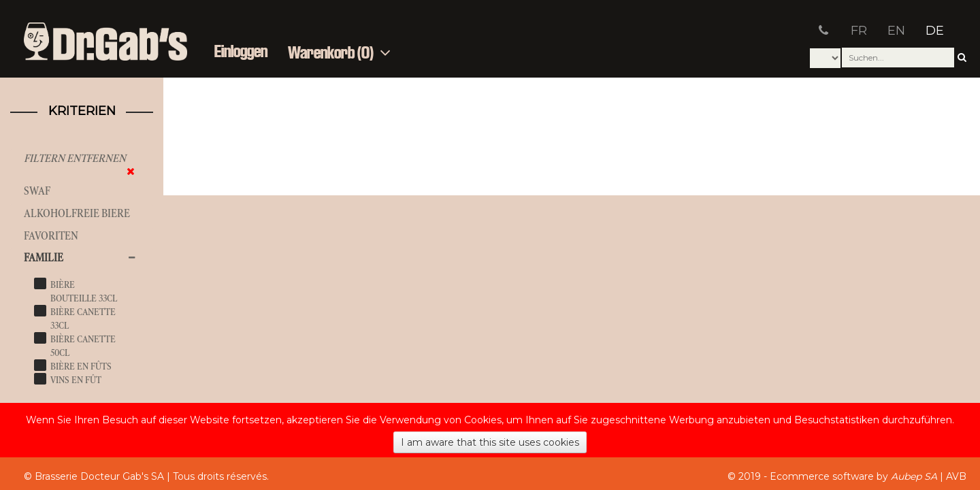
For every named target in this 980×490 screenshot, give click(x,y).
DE (935, 31)
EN (896, 31)
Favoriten (51, 236)
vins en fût (76, 380)
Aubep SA (914, 476)
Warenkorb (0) (339, 53)
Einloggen (241, 52)
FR (859, 31)
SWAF (37, 191)
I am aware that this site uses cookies (490, 442)
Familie (44, 258)
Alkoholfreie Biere (77, 213)
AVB (956, 476)
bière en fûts (81, 366)
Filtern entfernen (75, 158)
